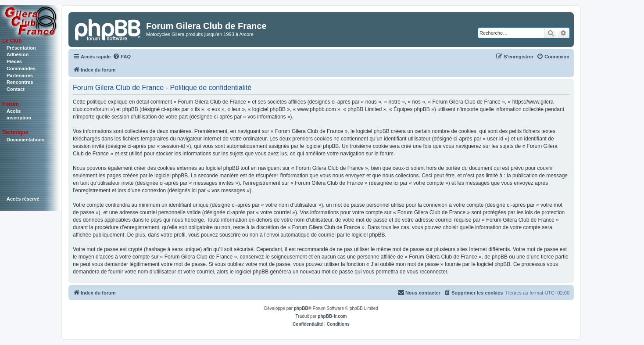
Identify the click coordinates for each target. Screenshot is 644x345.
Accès (14, 111)
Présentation (21, 48)
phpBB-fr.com (332, 316)
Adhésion (18, 54)
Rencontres (20, 82)
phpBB (301, 308)
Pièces (14, 61)
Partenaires (20, 75)
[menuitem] (122, 57)
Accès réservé (23, 199)
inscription (19, 118)
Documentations (25, 140)
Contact (16, 89)
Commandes (21, 68)
